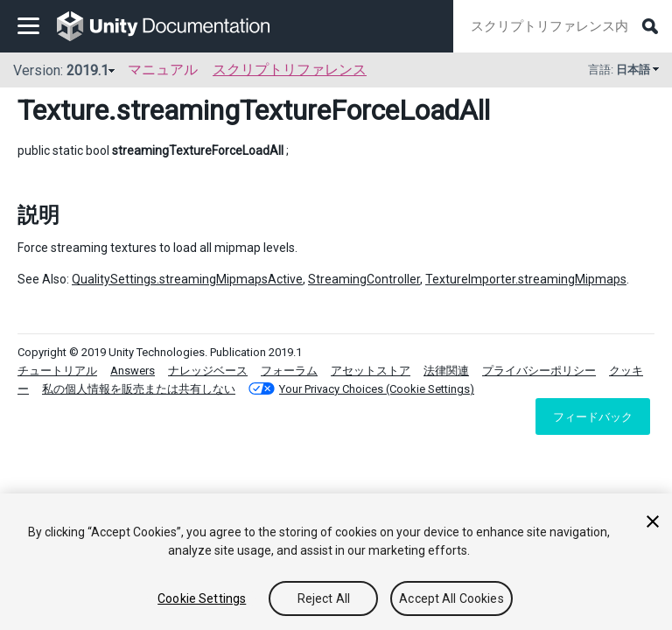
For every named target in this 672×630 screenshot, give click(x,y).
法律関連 (446, 371)
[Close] (653, 521)
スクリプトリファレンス (290, 70)
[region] (336, 562)
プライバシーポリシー (539, 371)
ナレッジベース (208, 371)
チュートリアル (57, 371)
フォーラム (289, 371)
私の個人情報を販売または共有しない (139, 389)
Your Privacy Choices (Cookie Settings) (377, 389)
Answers (133, 371)
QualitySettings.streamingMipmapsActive (187, 279)
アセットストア (371, 371)
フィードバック (593, 416)
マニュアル (163, 70)
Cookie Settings (202, 598)
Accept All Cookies (451, 598)
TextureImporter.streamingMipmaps (526, 279)
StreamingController (364, 279)
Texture (63, 110)
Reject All (324, 598)
